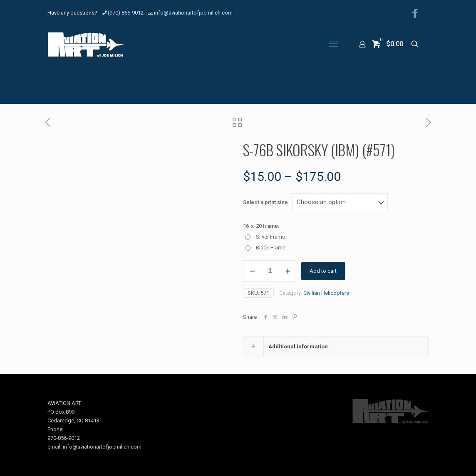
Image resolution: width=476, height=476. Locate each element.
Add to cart (323, 271)
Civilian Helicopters (326, 293)
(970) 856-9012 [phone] (126, 13)
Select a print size (265, 202)
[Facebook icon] (415, 14)
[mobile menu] (333, 44)
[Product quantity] (270, 271)
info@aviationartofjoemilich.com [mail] (193, 13)
